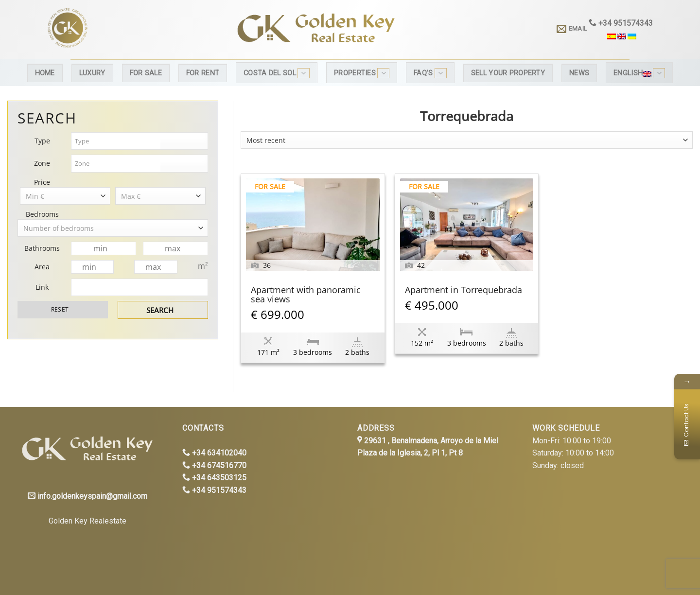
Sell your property (508, 73)
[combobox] (467, 140)
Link (42, 287)
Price (42, 182)
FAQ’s (430, 73)
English (639, 73)
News (579, 73)
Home (45, 73)
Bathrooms (42, 248)
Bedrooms (42, 214)
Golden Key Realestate (87, 521)
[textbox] (116, 141)
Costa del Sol (277, 73)
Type (42, 141)
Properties (362, 73)
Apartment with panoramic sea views (306, 295)
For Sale (146, 73)
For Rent (203, 73)
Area (42, 267)
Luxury (92, 73)
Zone (42, 163)
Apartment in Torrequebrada (464, 290)
